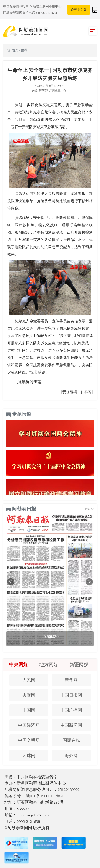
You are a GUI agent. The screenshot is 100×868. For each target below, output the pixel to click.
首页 (16, 50)
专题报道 (22, 414)
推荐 (24, 50)
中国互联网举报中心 (18, 6)
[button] (11, 582)
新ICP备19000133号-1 (45, 796)
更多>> (89, 509)
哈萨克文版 (79, 10)
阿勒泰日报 (24, 509)
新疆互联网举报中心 (47, 6)
